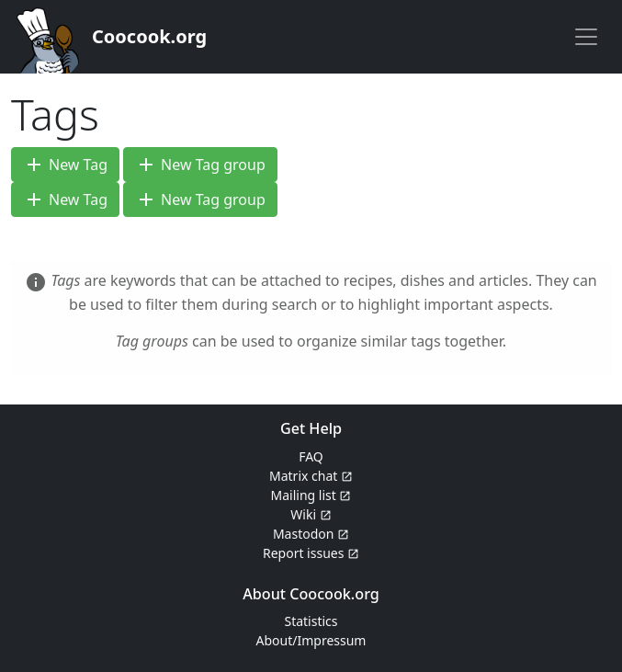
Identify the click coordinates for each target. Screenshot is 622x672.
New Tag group (200, 165)
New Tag (65, 165)
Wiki (311, 514)
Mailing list (311, 495)
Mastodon (311, 534)
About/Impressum (311, 640)
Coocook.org (149, 36)
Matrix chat (311, 476)
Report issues (311, 553)
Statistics (311, 621)
